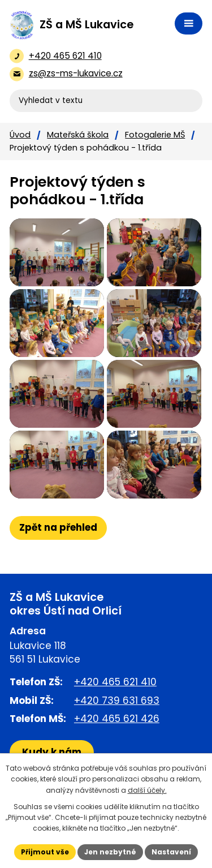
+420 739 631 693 (117, 701)
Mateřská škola (78, 135)
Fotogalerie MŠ (155, 135)
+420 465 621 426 (117, 719)
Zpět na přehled (58, 527)
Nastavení (171, 852)
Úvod (20, 135)
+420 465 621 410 (115, 682)
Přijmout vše (45, 852)
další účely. (147, 790)
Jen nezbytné (110, 852)
